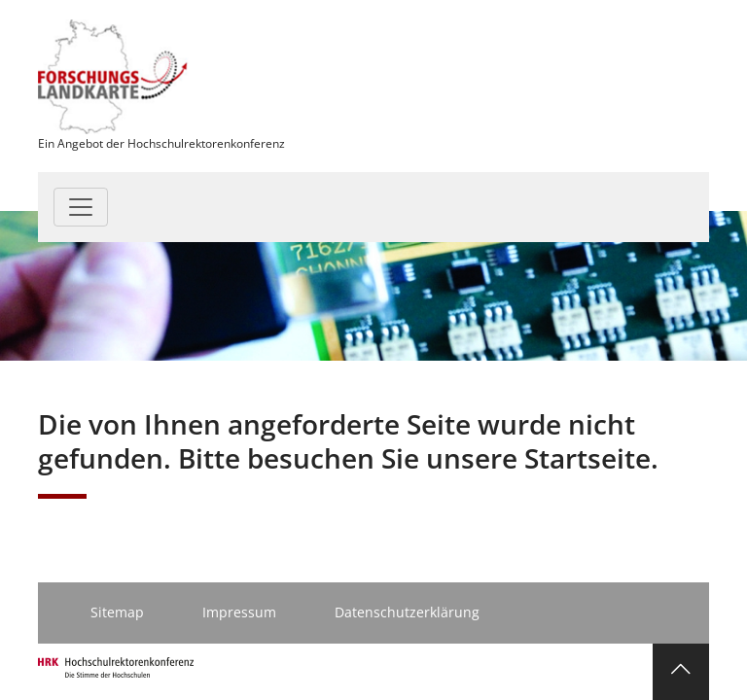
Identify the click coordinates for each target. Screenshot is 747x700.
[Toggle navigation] (81, 207)
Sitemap (117, 612)
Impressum (239, 612)
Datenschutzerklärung (407, 612)
